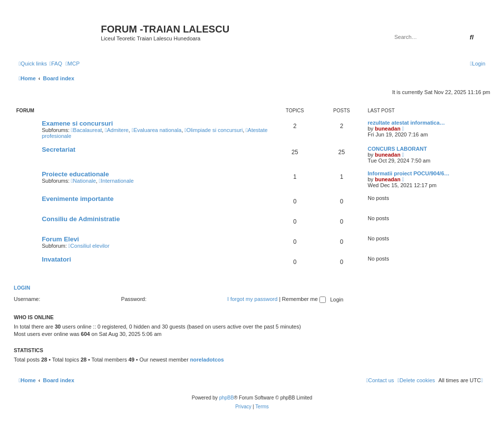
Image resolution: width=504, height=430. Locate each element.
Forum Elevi (60, 239)
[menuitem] (56, 64)
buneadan (388, 129)
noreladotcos (207, 360)
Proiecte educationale (75, 174)
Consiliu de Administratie (81, 219)
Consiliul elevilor (89, 246)
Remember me (304, 299)
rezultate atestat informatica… (406, 123)
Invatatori (56, 259)
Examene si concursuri (77, 123)
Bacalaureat (86, 130)
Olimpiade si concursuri (214, 130)
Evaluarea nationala (156, 130)
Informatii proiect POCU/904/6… (409, 173)
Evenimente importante (78, 199)
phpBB (226, 398)
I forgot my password (252, 299)
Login (22, 288)
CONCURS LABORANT (397, 149)
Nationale (83, 181)
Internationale (116, 181)
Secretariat (59, 149)
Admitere (117, 130)
